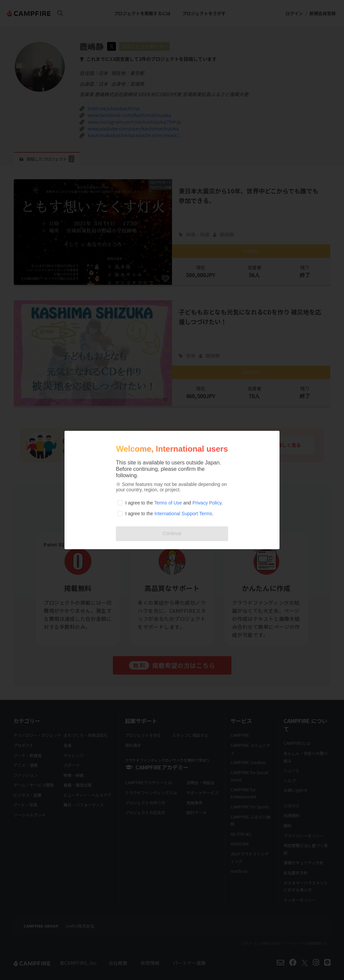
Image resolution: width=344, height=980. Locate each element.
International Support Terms (183, 514)
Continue (172, 533)
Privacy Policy (207, 503)
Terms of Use (168, 503)
